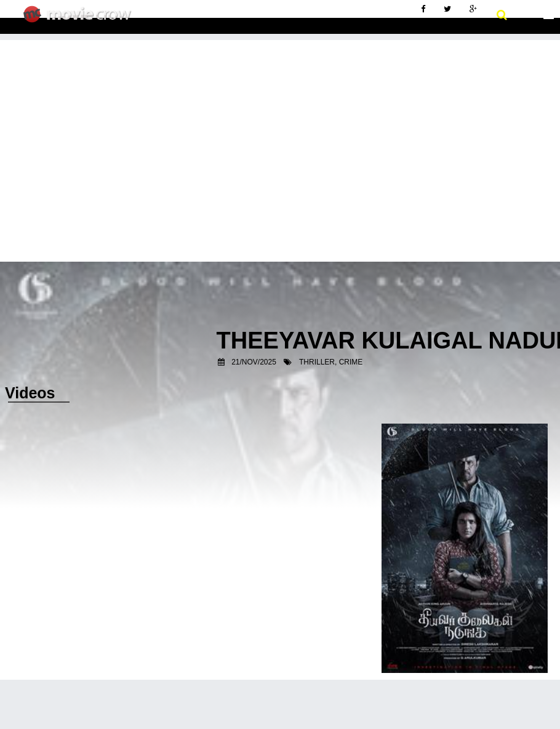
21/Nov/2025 (254, 362)
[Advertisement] (280, 126)
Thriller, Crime (331, 362)
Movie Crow (80, 19)
